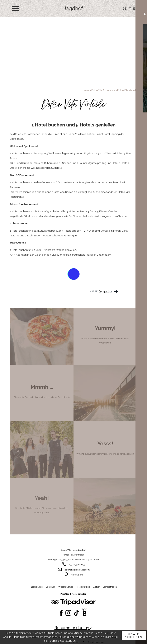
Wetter (96, 587)
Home (86, 90)
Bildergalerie (37, 587)
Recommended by (74, 628)
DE (125, 9)
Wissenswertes (66, 587)
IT (130, 9)
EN (135, 9)
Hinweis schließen (134, 636)
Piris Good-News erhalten (73, 594)
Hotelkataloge (83, 587)
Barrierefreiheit (110, 587)
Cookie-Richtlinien (14, 637)
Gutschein (50, 587)
